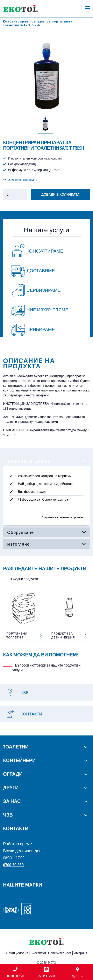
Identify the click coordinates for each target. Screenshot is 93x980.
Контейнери (19, 760)
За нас (12, 801)
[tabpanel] (46, 492)
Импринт (80, 953)
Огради (13, 774)
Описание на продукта (20, 180)
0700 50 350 (13, 865)
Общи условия (17, 953)
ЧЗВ (8, 814)
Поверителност (60, 953)
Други (11, 787)
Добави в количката (60, 194)
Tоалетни (16, 746)
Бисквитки (38, 953)
